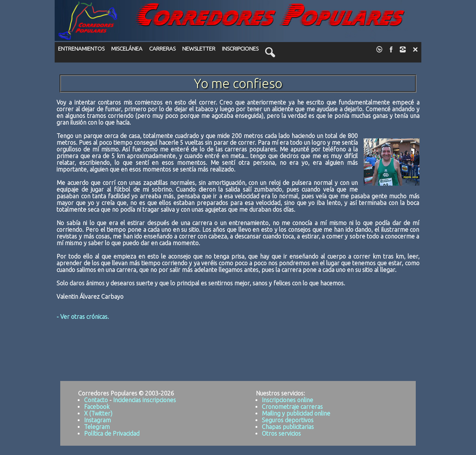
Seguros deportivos (288, 420)
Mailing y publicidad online (296, 413)
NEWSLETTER (199, 49)
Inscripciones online (287, 400)
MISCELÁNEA (127, 49)
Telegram (97, 427)
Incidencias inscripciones (144, 400)
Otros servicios (281, 433)
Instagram (97, 420)
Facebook (97, 407)
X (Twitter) (98, 413)
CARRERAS (162, 49)
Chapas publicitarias (288, 427)
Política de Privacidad (112, 433)
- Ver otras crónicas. (83, 317)
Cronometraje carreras (292, 407)
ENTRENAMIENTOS (81, 49)
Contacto (96, 400)
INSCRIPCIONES (240, 49)
